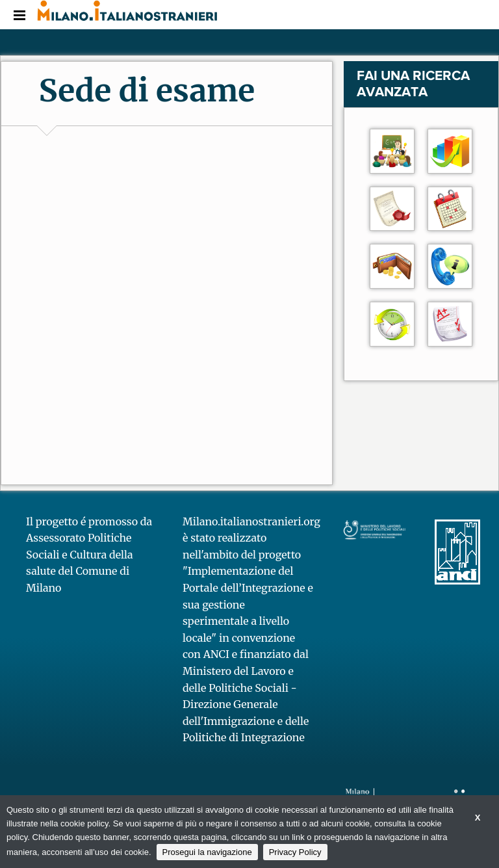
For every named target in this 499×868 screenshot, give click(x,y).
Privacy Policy (295, 852)
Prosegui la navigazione (207, 852)
